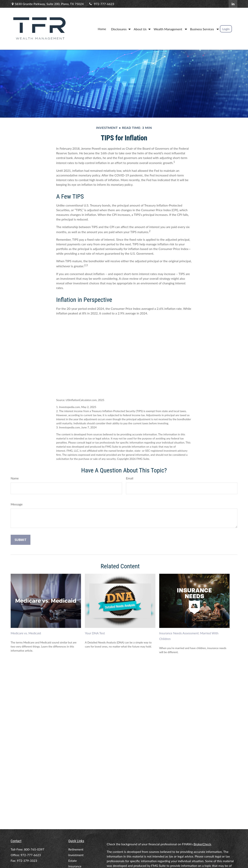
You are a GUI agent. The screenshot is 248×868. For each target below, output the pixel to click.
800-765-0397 (34, 849)
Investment (76, 855)
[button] (102, 29)
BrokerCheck (202, 844)
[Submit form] (21, 540)
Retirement (76, 849)
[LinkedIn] (233, 4)
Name (15, 478)
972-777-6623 (101, 4)
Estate (73, 861)
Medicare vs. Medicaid (26, 633)
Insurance (75, 866)
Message (17, 504)
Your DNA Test (95, 633)
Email (130, 478)
